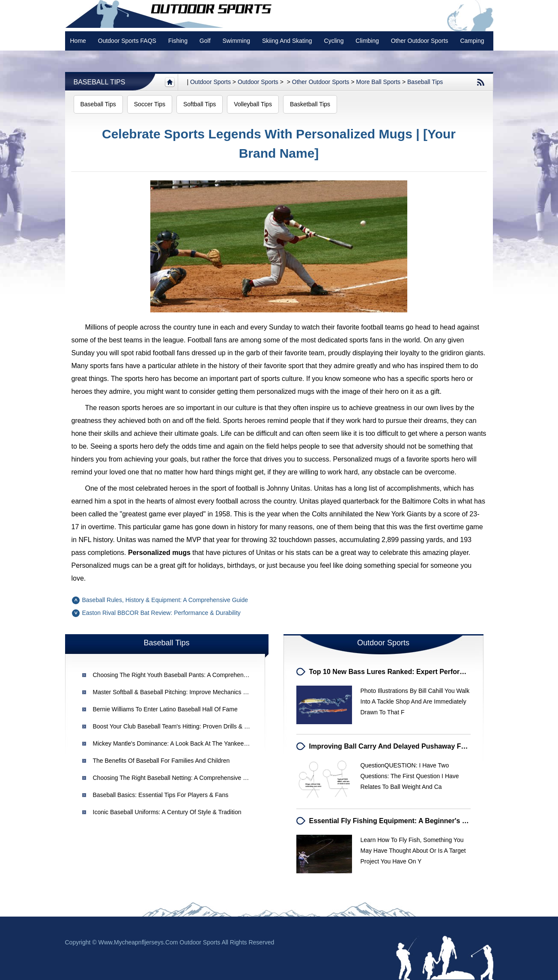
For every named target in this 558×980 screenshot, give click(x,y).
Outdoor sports (210, 82)
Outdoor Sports (258, 82)
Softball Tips (200, 104)
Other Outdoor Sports (420, 41)
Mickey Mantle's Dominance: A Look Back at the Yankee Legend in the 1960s (198, 743)
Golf (205, 41)
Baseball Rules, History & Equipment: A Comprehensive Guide (165, 600)
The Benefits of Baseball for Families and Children (161, 761)
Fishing (178, 41)
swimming (236, 41)
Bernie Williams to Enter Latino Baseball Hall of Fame (165, 709)
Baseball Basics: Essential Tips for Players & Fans (161, 795)
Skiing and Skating (287, 41)
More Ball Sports (378, 82)
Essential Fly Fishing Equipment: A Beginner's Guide (395, 821)
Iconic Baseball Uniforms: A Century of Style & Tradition (167, 812)
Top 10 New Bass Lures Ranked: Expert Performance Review (408, 672)
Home (78, 41)
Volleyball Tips (253, 104)
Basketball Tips (310, 104)
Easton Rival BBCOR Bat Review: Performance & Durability (161, 613)
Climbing (367, 41)
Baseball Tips (100, 82)
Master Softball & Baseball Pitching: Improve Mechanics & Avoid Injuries (189, 692)
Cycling (334, 41)
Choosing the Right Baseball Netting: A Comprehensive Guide (176, 778)
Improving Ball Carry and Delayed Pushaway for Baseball (404, 746)
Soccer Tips (150, 104)
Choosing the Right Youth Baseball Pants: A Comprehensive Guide (182, 675)
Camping (472, 41)
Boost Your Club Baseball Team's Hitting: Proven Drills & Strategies (182, 726)
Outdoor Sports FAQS (127, 41)
